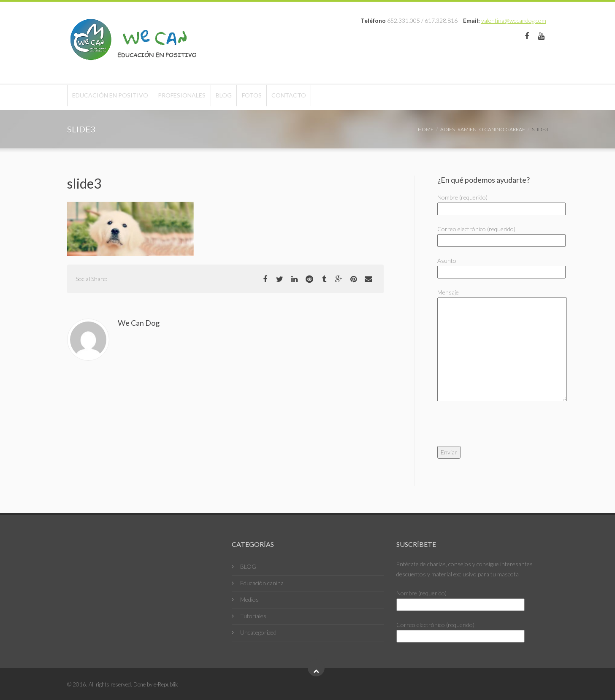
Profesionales (197, 97)
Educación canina (262, 583)
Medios (249, 599)
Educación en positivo (115, 97)
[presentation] (501, 430)
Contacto (333, 97)
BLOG (248, 566)
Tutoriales (253, 616)
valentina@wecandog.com (514, 20)
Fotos (286, 97)
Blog (249, 97)
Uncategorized (258, 632)
